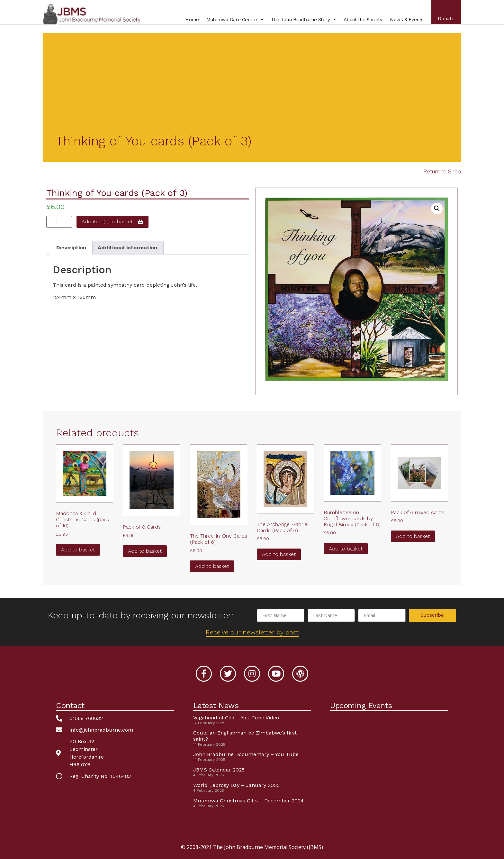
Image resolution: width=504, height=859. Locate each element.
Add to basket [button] (78, 550)
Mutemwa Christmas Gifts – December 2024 (248, 801)
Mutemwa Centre (232, 22)
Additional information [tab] (127, 248)
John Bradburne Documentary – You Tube (246, 754)
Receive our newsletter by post (252, 632)
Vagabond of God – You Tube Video (236, 718)
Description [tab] (71, 248)
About (361, 22)
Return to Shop (442, 171)
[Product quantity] (59, 222)
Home (190, 22)
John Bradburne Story (301, 22)
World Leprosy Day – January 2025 (236, 785)
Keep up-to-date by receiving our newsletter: (141, 615)
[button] (437, 208)
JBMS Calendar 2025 (219, 770)
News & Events (405, 22)
